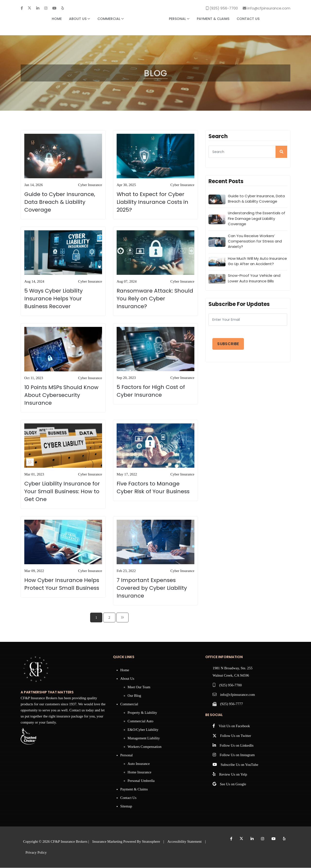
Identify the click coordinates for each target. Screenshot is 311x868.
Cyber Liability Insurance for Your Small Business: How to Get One (62, 492)
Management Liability (144, 738)
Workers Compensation (145, 747)
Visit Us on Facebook (234, 727)
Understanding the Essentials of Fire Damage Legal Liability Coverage (257, 219)
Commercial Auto (141, 721)
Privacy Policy (36, 853)
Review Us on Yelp (233, 775)
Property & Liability (142, 713)
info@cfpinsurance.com (238, 695)
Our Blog (134, 696)
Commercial (111, 19)
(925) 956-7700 (231, 686)
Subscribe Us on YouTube (240, 766)
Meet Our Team (139, 687)
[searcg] (248, 152)
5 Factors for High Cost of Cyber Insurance (151, 391)
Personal (179, 19)
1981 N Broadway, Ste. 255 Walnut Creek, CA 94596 (233, 672)
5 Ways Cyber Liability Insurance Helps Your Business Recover (53, 299)
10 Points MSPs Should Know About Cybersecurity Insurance (61, 395)
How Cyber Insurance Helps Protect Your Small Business (62, 584)
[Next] (122, 618)
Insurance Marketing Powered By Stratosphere (126, 842)
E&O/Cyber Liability (143, 730)
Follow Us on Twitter (236, 736)
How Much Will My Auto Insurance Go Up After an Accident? (257, 262)
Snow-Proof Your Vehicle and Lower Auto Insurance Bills (254, 279)
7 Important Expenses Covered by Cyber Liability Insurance (152, 588)
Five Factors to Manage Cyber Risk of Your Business (153, 488)
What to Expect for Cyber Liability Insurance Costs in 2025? (152, 202)
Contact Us (248, 19)
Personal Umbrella (141, 781)
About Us (80, 19)
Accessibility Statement (185, 842)
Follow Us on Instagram (237, 756)
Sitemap (126, 806)
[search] (281, 152)
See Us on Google (233, 785)
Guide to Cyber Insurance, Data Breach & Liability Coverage (60, 202)
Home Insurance (140, 772)
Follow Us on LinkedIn (237, 746)
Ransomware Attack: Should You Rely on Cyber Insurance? (155, 299)
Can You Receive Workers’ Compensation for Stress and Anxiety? (255, 242)
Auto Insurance (139, 764)
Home (57, 19)
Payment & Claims (213, 19)
